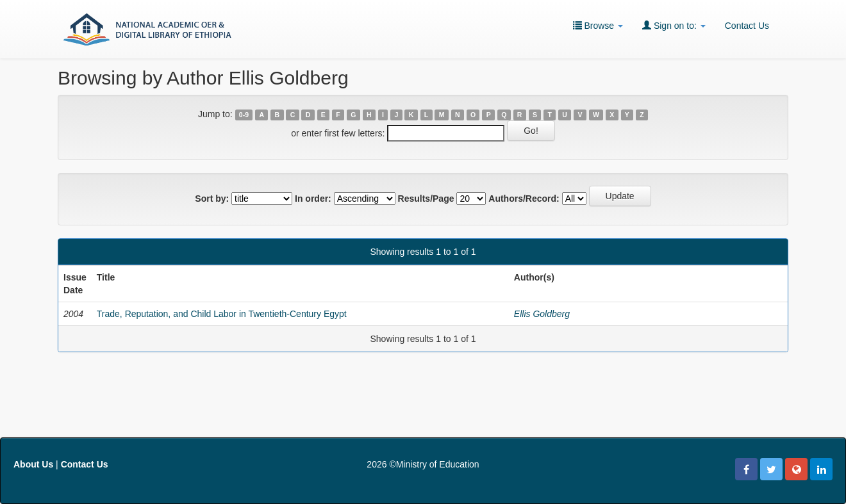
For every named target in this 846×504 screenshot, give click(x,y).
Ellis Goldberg (542, 314)
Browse (598, 25)
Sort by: (212, 199)
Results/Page (426, 199)
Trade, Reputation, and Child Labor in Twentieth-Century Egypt (222, 314)
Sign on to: (674, 25)
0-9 (244, 115)
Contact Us (747, 26)
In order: (313, 199)
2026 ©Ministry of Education (423, 464)
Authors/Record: (524, 199)
